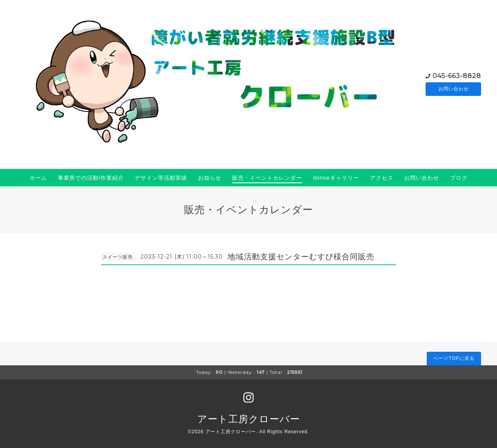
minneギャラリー (336, 178)
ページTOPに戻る (454, 358)
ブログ (459, 178)
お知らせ (210, 178)
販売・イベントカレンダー (267, 178)
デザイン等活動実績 (161, 178)
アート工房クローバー (249, 419)
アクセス (382, 178)
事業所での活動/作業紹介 (91, 178)
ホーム (38, 178)
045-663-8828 (457, 75)
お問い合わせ (454, 89)
